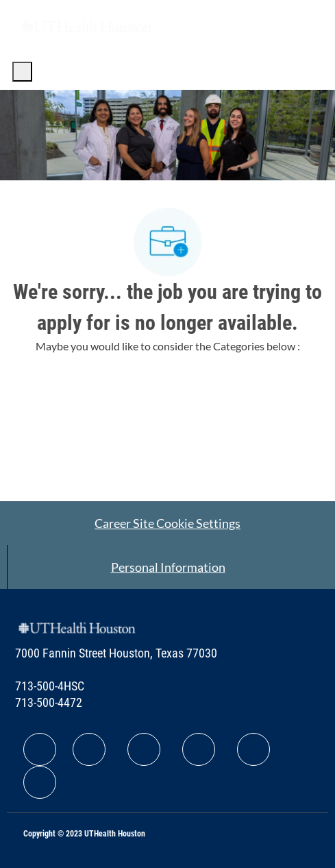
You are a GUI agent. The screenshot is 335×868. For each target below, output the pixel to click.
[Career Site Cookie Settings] (167, 523)
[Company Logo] (86, 26)
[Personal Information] (168, 567)
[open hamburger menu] (22, 72)
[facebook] (40, 749)
